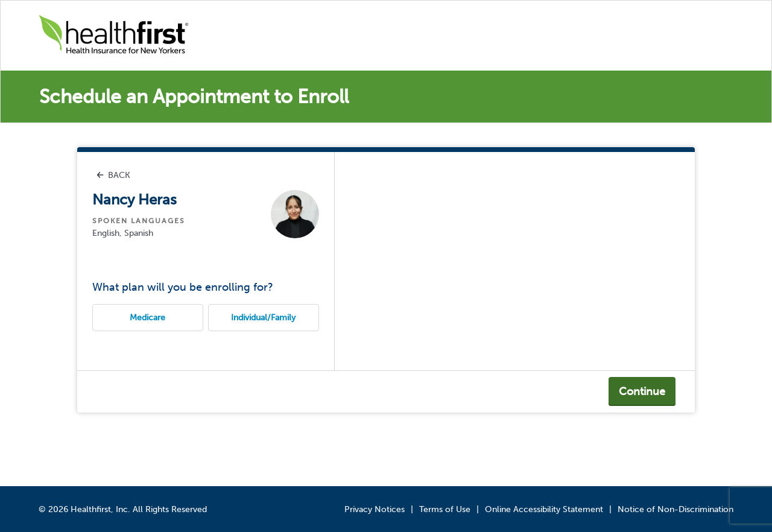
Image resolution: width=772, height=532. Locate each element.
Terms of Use (445, 509)
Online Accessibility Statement (544, 509)
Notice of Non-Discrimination (675, 509)
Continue (642, 391)
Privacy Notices (375, 509)
